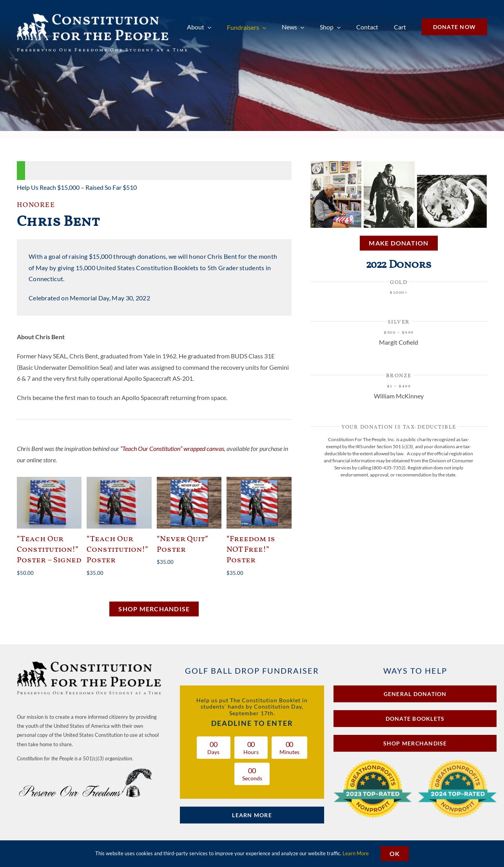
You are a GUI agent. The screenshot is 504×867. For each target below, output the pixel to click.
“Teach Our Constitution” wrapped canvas (172, 448)
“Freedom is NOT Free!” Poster (251, 550)
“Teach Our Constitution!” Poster (117, 550)
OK (395, 853)
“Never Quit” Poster (182, 544)
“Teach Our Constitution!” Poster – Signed (49, 550)
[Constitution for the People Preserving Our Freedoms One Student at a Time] (90, 663)
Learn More (356, 853)
